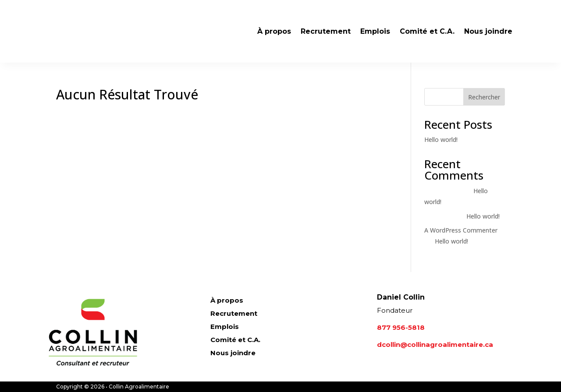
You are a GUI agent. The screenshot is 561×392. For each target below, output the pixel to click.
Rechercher (484, 97)
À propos (274, 31)
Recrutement (326, 31)
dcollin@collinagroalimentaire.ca (435, 344)
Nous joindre (488, 31)
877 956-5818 (401, 327)
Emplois (375, 31)
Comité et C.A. (427, 31)
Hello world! (441, 139)
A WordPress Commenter (461, 230)
